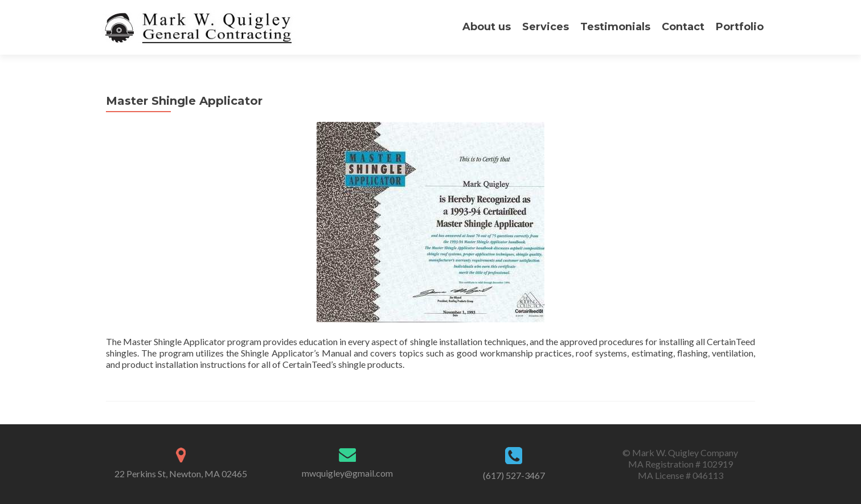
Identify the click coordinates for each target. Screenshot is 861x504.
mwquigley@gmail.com (347, 473)
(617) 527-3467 (514, 475)
